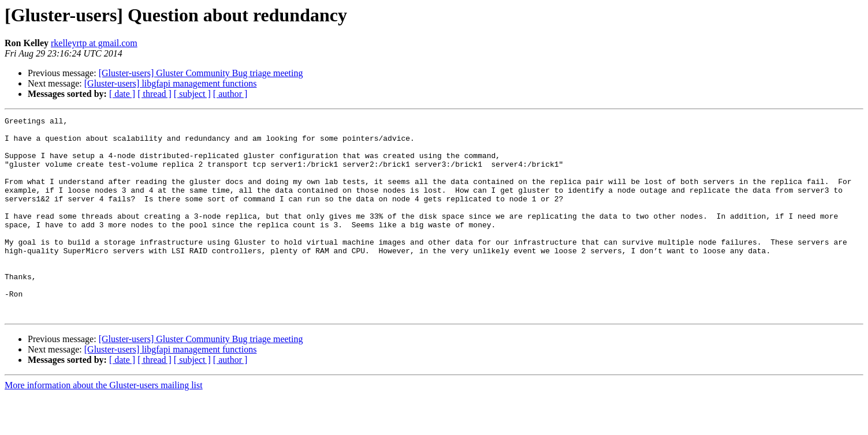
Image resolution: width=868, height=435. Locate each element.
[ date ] (122, 94)
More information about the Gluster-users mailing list (104, 425)
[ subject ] (192, 94)
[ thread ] (154, 94)
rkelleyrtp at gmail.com (94, 43)
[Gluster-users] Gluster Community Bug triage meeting (201, 73)
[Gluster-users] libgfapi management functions (171, 83)
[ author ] (230, 94)
